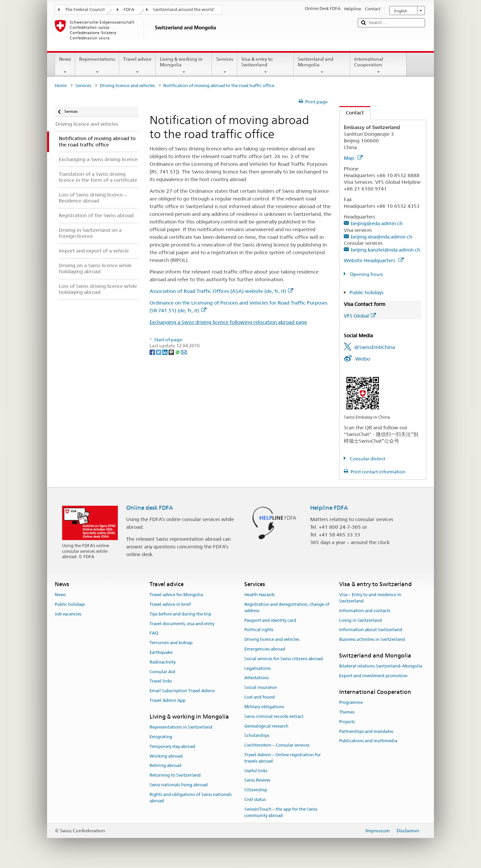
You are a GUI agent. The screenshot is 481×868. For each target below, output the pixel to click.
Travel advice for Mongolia (176, 595)
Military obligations (264, 707)
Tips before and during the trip (180, 614)
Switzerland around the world (183, 10)
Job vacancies (68, 614)
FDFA (129, 10)
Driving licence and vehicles (127, 86)
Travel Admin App (168, 700)
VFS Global (360, 316)
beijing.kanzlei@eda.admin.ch (386, 250)
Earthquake (161, 652)
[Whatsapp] (178, 352)
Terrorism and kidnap (171, 643)
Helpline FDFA (329, 508)
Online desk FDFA (150, 508)
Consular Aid (162, 672)
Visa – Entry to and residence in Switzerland (370, 598)
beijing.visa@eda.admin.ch (382, 237)
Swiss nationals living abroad (179, 785)
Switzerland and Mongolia (322, 65)
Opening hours (366, 274)
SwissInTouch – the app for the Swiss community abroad (281, 812)
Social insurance (261, 688)
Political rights (259, 630)
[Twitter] (159, 352)
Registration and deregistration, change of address (287, 607)
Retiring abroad (165, 766)
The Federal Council (85, 10)
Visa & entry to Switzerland (266, 65)
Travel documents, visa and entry (182, 624)
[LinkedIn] (165, 352)
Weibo (363, 359)
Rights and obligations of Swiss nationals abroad (191, 798)
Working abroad (166, 756)
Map (353, 158)
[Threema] (172, 352)
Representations (97, 65)
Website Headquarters (374, 260)
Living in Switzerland (360, 620)
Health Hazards (260, 595)
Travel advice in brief (170, 604)
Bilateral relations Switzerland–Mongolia (381, 666)
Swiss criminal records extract (274, 716)
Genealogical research (266, 726)
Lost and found (260, 697)
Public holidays (367, 292)
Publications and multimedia (368, 741)
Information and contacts (365, 611)
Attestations (257, 678)
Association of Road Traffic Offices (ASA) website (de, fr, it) (221, 291)
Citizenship (256, 790)
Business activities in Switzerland (372, 639)
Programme (351, 702)
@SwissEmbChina (375, 347)
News (65, 65)
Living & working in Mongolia (184, 65)
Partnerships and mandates (366, 731)
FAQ (154, 633)
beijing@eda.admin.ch (377, 223)
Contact (352, 113)
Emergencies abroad (265, 649)
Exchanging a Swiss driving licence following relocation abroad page (228, 322)
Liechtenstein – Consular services (277, 745)
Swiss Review (257, 780)
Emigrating (161, 737)
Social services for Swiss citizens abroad (284, 659)
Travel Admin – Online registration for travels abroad (283, 758)
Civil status (255, 799)
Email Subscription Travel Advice (182, 691)
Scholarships (257, 736)
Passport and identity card (270, 620)
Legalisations (258, 668)
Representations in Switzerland (181, 727)
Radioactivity (163, 662)
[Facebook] (153, 352)
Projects (347, 722)
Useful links (256, 771)
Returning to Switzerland (175, 775)
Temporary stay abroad (172, 746)
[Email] (184, 352)
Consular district (367, 459)
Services (224, 65)
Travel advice (137, 65)
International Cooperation (378, 65)
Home (61, 86)
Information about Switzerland (371, 630)
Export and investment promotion (373, 676)
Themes (347, 712)
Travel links (161, 681)
